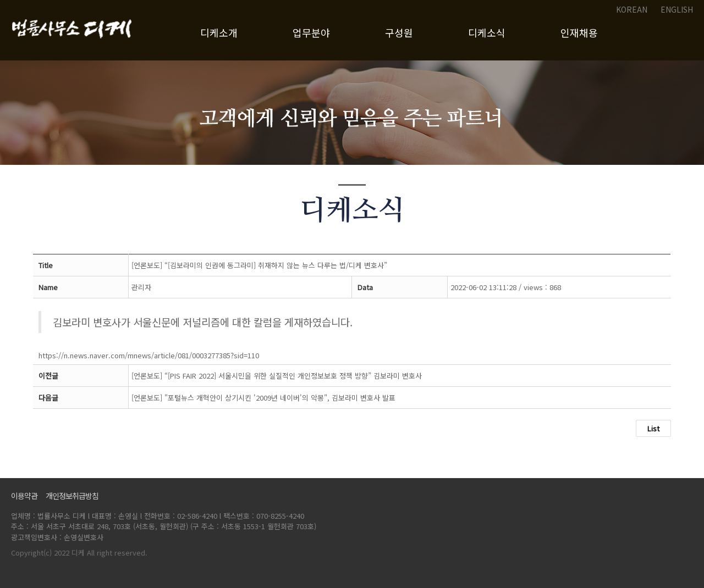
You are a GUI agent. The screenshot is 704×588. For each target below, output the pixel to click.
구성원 (399, 32)
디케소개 (219, 32)
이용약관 (25, 496)
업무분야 (311, 32)
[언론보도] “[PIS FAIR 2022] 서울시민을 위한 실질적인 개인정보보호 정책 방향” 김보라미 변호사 (277, 376)
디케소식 (487, 32)
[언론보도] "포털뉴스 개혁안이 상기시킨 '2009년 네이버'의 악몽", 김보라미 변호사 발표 (263, 398)
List (653, 428)
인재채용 (579, 32)
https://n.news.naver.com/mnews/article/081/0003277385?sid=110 (149, 355)
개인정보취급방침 (73, 496)
